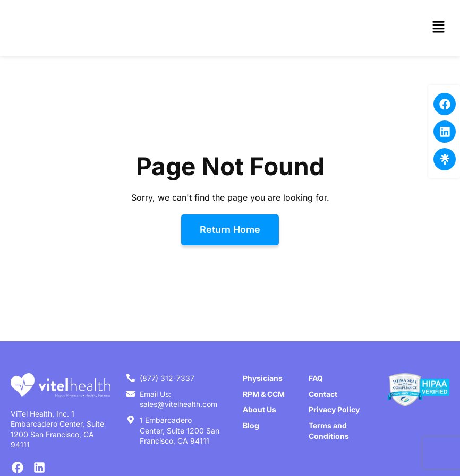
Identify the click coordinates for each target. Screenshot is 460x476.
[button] (439, 28)
